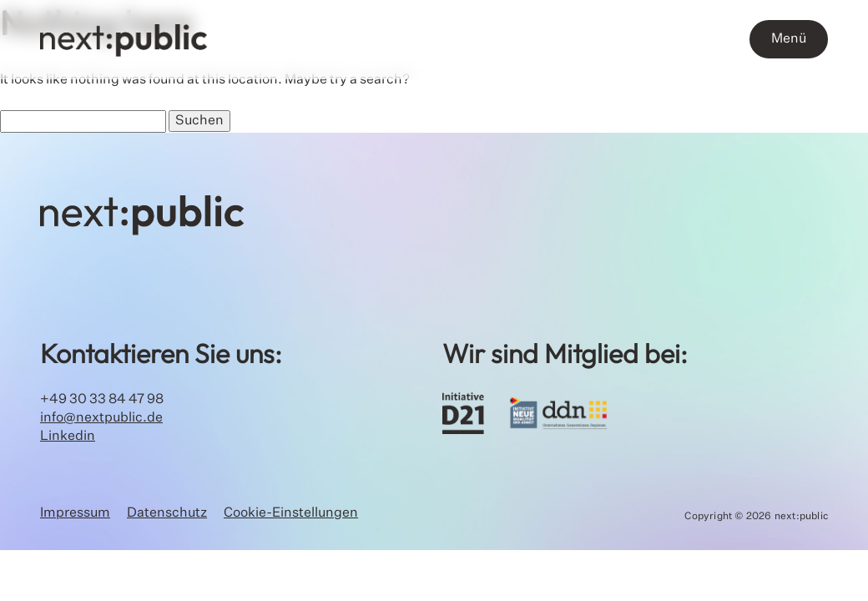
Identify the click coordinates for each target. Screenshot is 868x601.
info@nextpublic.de (101, 418)
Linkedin (68, 437)
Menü (789, 39)
